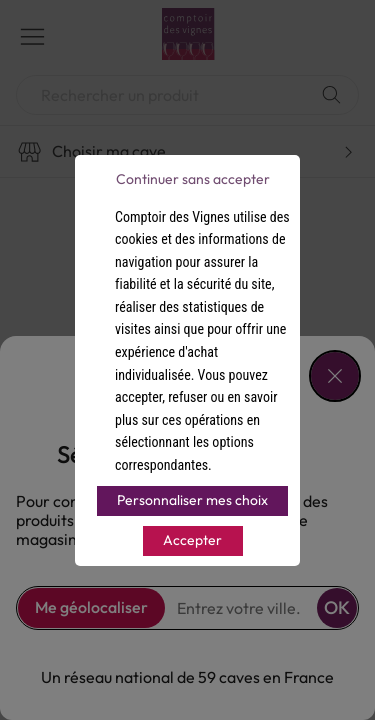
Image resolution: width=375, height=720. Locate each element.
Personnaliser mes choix (192, 500)
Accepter (192, 540)
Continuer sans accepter (193, 179)
